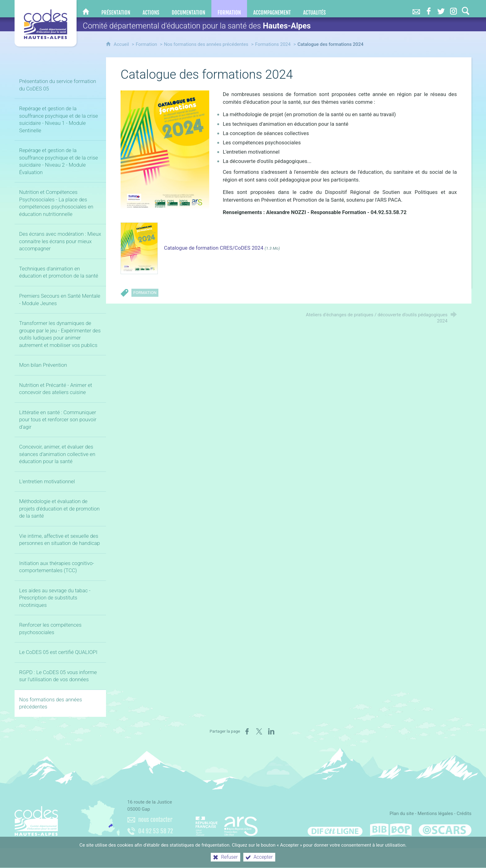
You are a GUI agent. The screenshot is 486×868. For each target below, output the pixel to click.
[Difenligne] (335, 830)
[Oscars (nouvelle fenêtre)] (445, 830)
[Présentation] (116, 9)
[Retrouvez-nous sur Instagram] (453, 9)
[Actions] (151, 9)
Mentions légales (435, 813)
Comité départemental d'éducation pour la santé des (197, 26)
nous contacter (155, 820)
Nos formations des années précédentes (206, 44)
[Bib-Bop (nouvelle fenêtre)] (391, 830)
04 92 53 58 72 (156, 831)
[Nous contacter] (416, 9)
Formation (146, 44)
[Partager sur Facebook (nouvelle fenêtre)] (247, 731)
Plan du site (402, 813)
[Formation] (229, 9)
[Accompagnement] (272, 9)
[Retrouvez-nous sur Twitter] (441, 9)
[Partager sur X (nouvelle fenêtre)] (259, 731)
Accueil (122, 44)
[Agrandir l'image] (165, 152)
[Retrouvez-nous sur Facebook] (429, 9)
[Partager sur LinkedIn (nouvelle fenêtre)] (271, 731)
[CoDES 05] (86, 9)
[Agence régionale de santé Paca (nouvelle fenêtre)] (227, 823)
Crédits (464, 813)
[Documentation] (188, 9)
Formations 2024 (273, 44)
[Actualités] (314, 9)
